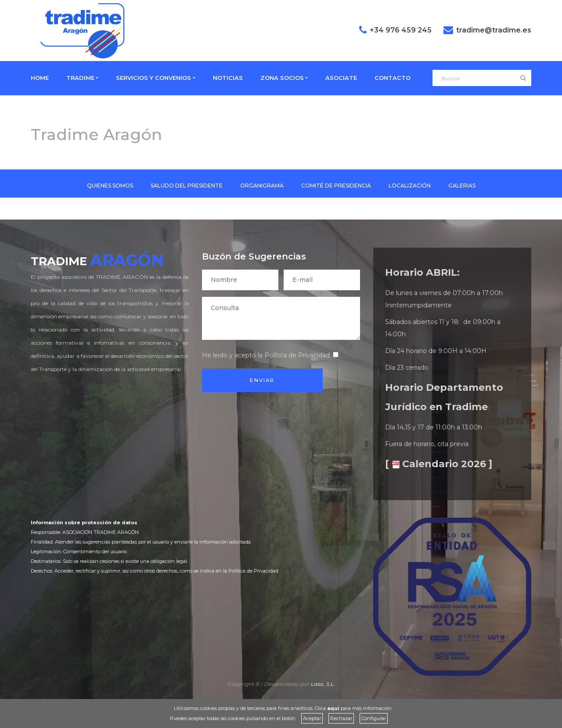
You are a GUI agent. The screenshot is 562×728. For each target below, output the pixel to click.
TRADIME (80, 78)
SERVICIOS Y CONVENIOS (153, 78)
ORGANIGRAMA (262, 186)
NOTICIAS (228, 78)
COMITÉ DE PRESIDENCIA (336, 186)
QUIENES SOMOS (110, 186)
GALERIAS (462, 186)
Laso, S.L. (323, 684)
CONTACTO (393, 78)
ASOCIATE (341, 78)
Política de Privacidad (297, 355)
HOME (40, 78)
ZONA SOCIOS (282, 78)
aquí (333, 708)
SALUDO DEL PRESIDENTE (187, 186)
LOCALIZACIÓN (410, 186)
